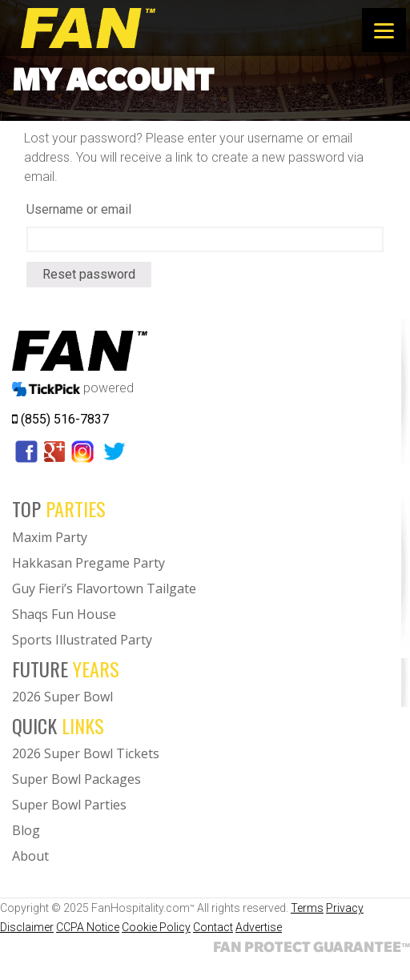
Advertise (259, 927)
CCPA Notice (88, 927)
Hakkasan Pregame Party (88, 563)
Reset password (89, 274)
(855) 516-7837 (60, 419)
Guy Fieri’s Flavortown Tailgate (104, 588)
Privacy (345, 908)
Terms (307, 908)
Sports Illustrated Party (82, 640)
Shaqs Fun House (64, 614)
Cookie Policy (156, 927)
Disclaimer (27, 927)
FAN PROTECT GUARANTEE (312, 946)
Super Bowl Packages (76, 779)
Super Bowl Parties (69, 805)
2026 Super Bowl (62, 697)
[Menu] (384, 30)
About (30, 856)
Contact (213, 927)
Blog (26, 830)
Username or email (79, 209)
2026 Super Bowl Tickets (86, 753)
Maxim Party (50, 537)
